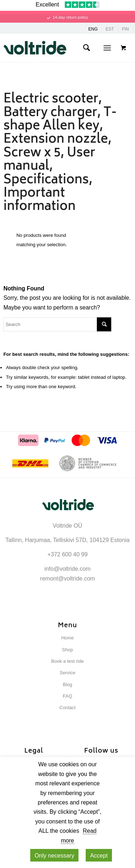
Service (67, 673)
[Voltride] (58, 48)
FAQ (67, 696)
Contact (67, 708)
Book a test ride (67, 661)
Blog (67, 685)
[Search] (86, 48)
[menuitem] (86, 48)
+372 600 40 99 (68, 554)
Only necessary (54, 856)
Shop (67, 650)
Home (67, 638)
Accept (99, 856)
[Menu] (107, 48)
